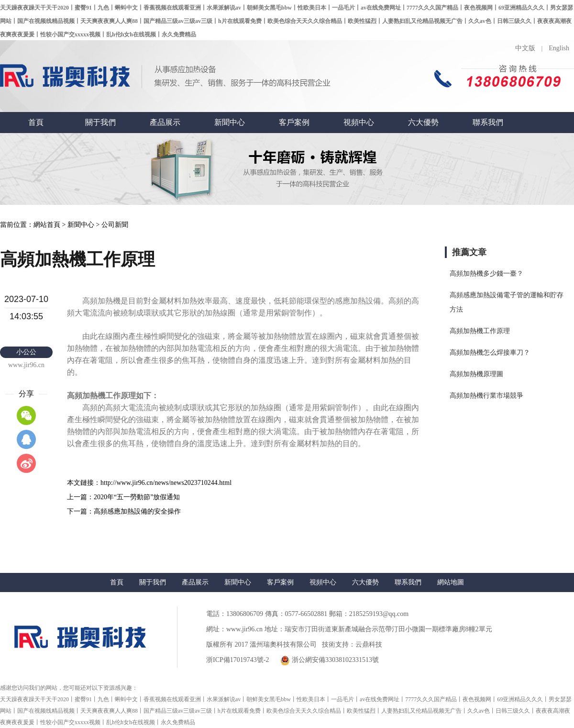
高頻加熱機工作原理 (480, 331)
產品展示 (165, 122)
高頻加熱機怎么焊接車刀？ (490, 353)
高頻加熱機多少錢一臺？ (486, 274)
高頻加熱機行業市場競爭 (486, 396)
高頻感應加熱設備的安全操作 (137, 511)
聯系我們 (488, 122)
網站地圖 (451, 582)
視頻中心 (359, 122)
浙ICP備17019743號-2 (237, 660)
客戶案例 (294, 122)
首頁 (36, 122)
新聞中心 (230, 122)
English (559, 48)
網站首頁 (47, 225)
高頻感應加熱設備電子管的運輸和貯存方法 (507, 302)
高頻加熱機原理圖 (476, 374)
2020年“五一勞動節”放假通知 (137, 497)
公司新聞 (115, 225)
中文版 (525, 48)
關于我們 (100, 122)
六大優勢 (423, 122)
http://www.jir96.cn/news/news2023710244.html (166, 483)
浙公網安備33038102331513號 (330, 661)
